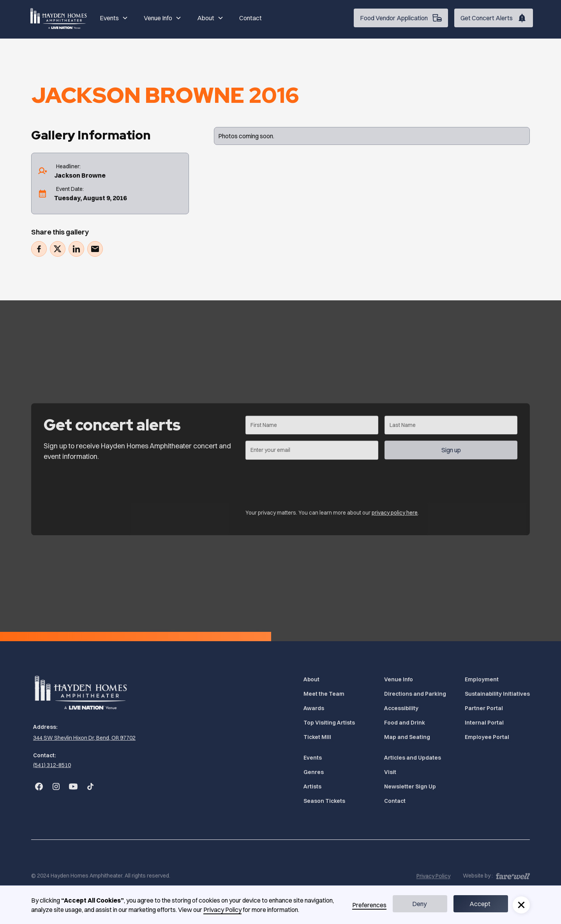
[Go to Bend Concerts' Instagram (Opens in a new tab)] (56, 786)
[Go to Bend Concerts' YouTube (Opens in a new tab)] (73, 786)
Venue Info (399, 679)
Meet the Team (324, 694)
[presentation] (305, 485)
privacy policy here (395, 517)
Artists (312, 786)
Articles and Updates (413, 758)
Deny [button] (419, 904)
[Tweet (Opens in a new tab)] (58, 249)
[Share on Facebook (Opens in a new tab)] (39, 249)
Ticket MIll (317, 737)
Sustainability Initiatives (497, 694)
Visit (390, 772)
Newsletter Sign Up (410, 786)
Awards (314, 708)
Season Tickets (324, 801)
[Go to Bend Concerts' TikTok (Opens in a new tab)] (90, 786)
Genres (314, 772)
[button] (114, 18)
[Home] (59, 18)
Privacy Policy (222, 910)
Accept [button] (480, 904)
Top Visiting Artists (329, 723)
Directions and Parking (415, 694)
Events (313, 758)
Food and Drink (405, 723)
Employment (482, 679)
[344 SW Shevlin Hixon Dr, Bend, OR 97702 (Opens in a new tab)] (83, 738)
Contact (251, 18)
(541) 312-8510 (52, 765)
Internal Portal (484, 723)
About (311, 679)
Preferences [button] (369, 905)
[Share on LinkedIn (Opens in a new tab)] (76, 249)
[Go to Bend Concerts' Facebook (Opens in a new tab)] (39, 786)
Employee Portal (487, 737)
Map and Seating (407, 737)
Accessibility (401, 708)
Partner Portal (484, 708)
